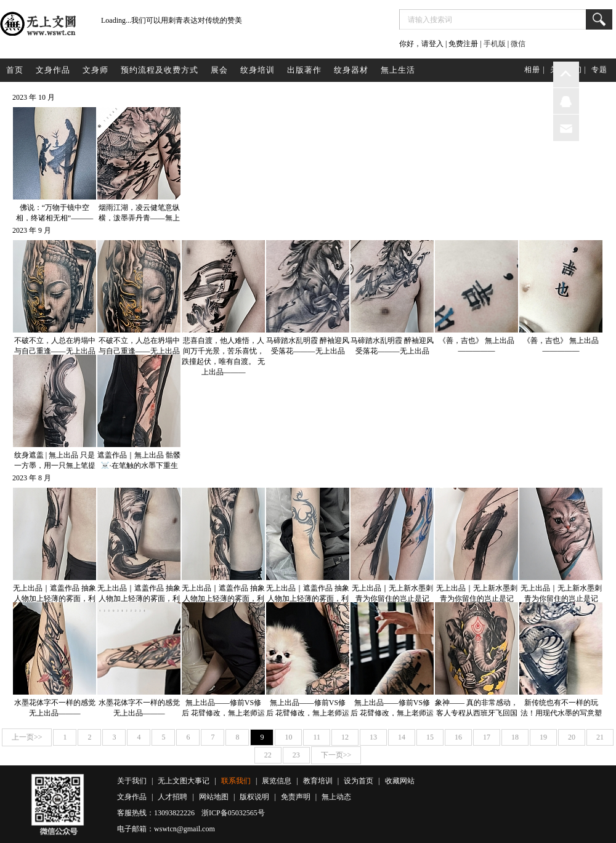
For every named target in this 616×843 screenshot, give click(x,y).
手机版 (495, 44)
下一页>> (336, 755)
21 (600, 737)
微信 (518, 44)
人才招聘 (172, 797)
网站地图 (214, 797)
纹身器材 (351, 70)
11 (317, 737)
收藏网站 (400, 781)
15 (430, 737)
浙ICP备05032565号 (233, 813)
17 (487, 737)
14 (402, 737)
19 (543, 737)
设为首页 (359, 781)
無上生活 (398, 70)
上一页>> (27, 737)
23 (296, 755)
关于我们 (132, 781)
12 (345, 737)
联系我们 (236, 781)
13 (373, 737)
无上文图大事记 (184, 781)
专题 (599, 70)
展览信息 (277, 781)
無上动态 (336, 797)
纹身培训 (257, 70)
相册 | (534, 70)
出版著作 (304, 70)
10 (288, 737)
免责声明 (296, 797)
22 (268, 755)
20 (572, 737)
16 (458, 737)
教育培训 (318, 781)
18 (515, 737)
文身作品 (53, 70)
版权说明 (254, 797)
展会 (219, 70)
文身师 (95, 70)
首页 (15, 70)
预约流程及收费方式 (160, 70)
